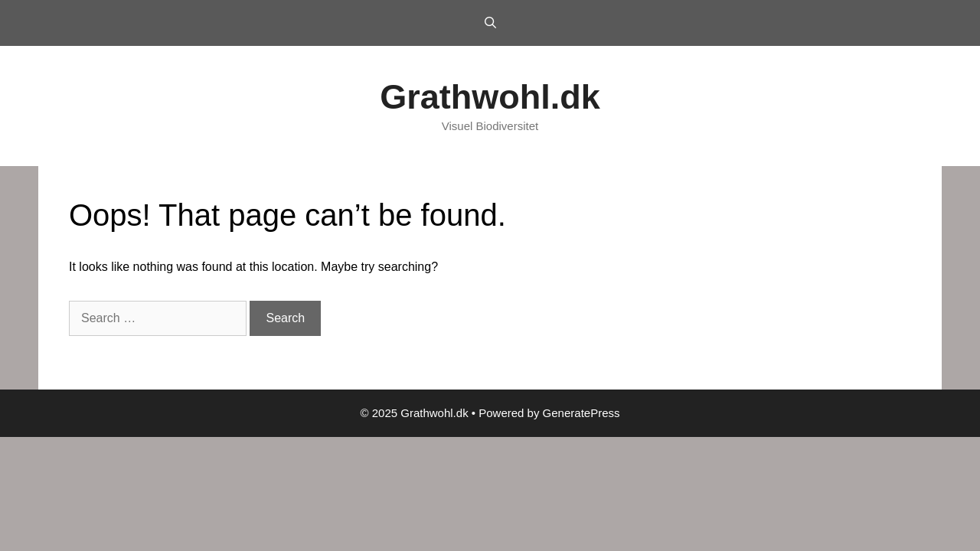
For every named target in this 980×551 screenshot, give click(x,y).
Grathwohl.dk (490, 97)
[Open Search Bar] (490, 23)
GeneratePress (581, 413)
